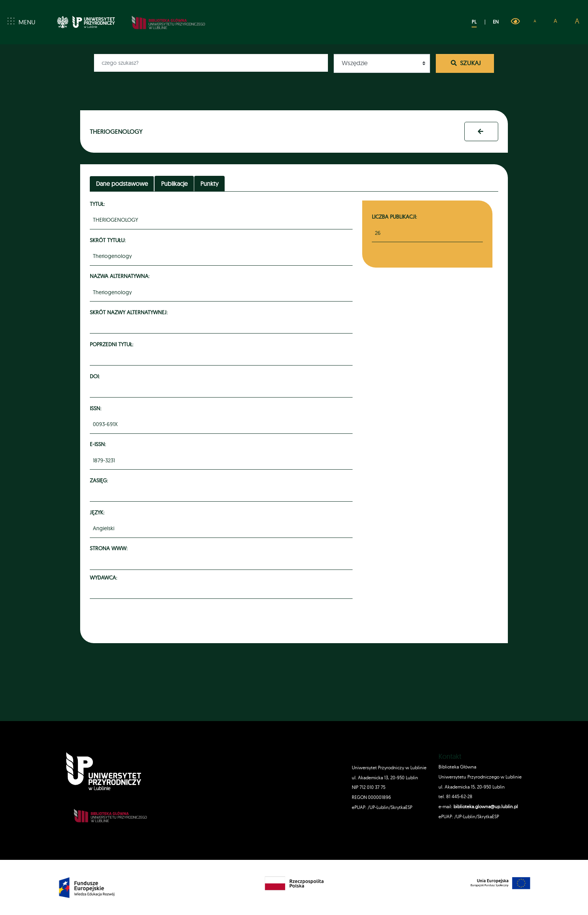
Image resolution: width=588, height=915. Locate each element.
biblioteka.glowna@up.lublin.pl (485, 806)
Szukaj (465, 63)
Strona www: (110, 548)
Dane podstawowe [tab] (122, 184)
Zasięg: (100, 480)
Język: (98, 512)
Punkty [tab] (209, 184)
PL (474, 22)
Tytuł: (98, 204)
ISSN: (97, 408)
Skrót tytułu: (109, 240)
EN (496, 22)
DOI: (96, 376)
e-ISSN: (99, 444)
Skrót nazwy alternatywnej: (130, 312)
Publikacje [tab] (174, 184)
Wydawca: (105, 577)
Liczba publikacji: (394, 217)
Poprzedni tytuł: (113, 344)
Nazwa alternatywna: (121, 276)
